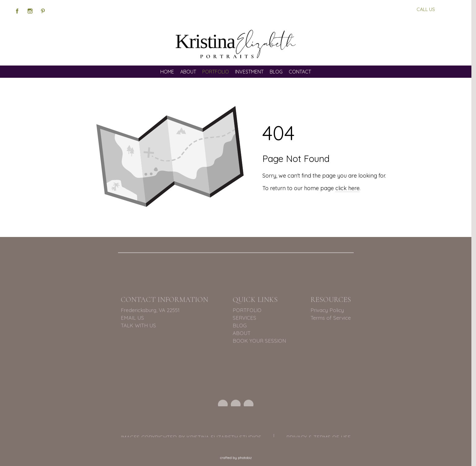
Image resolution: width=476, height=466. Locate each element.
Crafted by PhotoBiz (236, 458)
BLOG (240, 326)
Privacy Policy (327, 311)
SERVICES (244, 319)
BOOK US (449, 9)
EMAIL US (132, 319)
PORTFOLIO (247, 311)
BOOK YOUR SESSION (259, 342)
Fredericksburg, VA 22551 (150, 311)
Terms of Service (331, 319)
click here (347, 188)
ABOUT (242, 334)
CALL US (426, 9)
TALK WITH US (138, 326)
